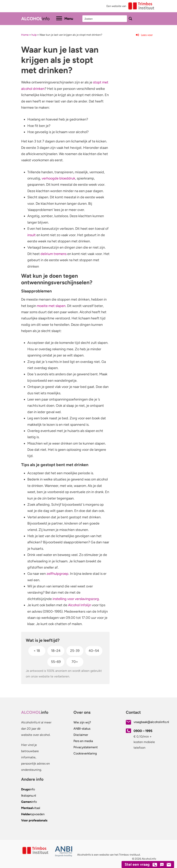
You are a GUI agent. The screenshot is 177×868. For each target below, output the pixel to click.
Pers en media (83, 741)
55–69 (56, 662)
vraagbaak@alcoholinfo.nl (151, 722)
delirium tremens (54, 254)
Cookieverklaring (85, 753)
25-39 (75, 651)
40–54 (94, 651)
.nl (29, 796)
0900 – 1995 (143, 731)
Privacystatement (86, 747)
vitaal (31, 808)
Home (25, 35)
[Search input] (105, 19)
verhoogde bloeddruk (58, 178)
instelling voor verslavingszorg (76, 599)
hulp (34, 35)
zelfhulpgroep (57, 574)
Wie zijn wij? (82, 722)
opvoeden (33, 814)
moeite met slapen (51, 306)
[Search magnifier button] (130, 19)
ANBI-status (82, 729)
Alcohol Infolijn (80, 605)
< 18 (37, 651)
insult (32, 235)
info (28, 789)
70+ (75, 662)
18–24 (56, 651)
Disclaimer (81, 735)
